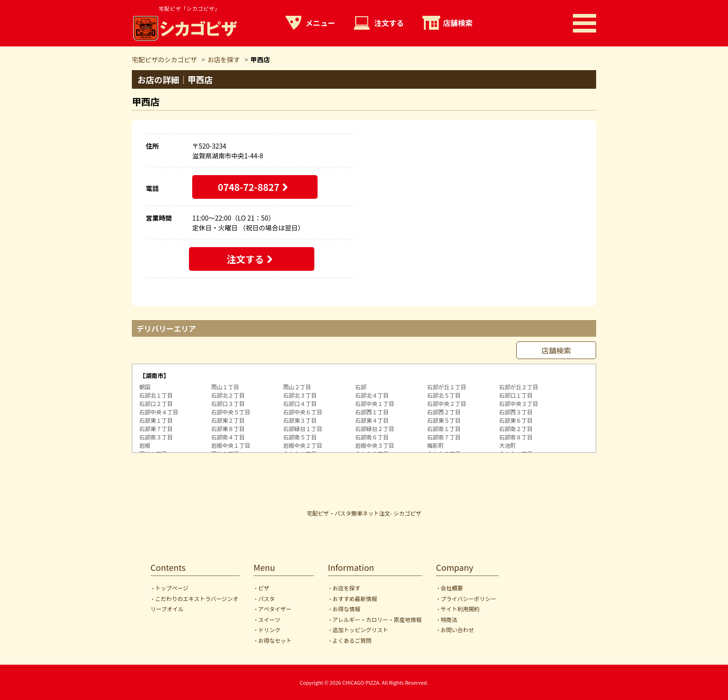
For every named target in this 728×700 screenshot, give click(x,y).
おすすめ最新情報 (355, 599)
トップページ (172, 588)
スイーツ (269, 619)
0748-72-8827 (249, 187)
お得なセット (275, 640)
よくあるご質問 (352, 640)
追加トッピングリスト (360, 630)
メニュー (320, 23)
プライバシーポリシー (468, 599)
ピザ (264, 588)
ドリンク (269, 630)
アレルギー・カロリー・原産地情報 (377, 619)
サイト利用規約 (460, 609)
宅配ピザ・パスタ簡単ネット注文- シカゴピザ (364, 513)
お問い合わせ (457, 630)
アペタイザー (275, 609)
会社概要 (452, 588)
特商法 (449, 619)
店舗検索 (458, 23)
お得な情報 (346, 609)
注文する (389, 23)
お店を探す (346, 588)
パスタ (266, 599)
